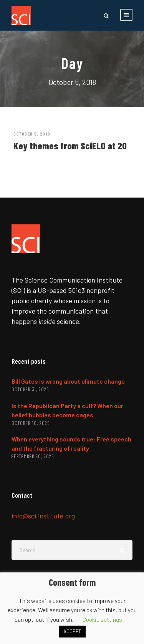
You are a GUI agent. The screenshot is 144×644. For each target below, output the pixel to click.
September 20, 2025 (33, 456)
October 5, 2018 (32, 134)
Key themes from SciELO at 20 (70, 145)
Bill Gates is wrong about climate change (68, 381)
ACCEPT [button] (72, 631)
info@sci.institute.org (43, 516)
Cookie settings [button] (102, 619)
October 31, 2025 (30, 389)
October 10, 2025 (31, 423)
